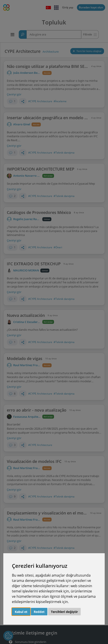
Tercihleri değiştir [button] (64, 612)
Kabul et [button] (21, 612)
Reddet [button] (39, 612)
